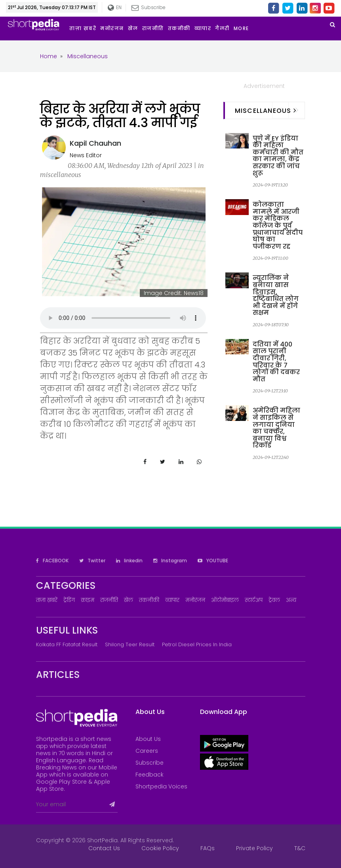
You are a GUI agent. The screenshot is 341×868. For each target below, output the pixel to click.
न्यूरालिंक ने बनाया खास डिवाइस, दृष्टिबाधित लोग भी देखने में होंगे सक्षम (276, 295)
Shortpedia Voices (161, 786)
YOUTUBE (213, 561)
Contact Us (104, 848)
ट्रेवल (274, 600)
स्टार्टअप (254, 600)
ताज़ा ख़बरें (47, 600)
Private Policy (254, 848)
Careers (147, 751)
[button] (243, 29)
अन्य (291, 600)
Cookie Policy (160, 848)
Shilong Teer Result (130, 644)
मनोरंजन (195, 600)
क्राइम (88, 600)
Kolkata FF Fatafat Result (67, 644)
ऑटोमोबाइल (225, 600)
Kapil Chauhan (95, 143)
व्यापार (172, 600)
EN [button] (115, 8)
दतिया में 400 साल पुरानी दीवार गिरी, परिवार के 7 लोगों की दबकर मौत (276, 362)
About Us (148, 739)
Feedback (150, 775)
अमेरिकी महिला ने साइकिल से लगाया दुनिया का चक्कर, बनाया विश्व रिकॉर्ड (276, 428)
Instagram (170, 561)
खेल (129, 600)
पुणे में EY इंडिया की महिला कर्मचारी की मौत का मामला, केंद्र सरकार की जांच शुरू (278, 156)
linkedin (129, 561)
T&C (300, 848)
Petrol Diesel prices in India (197, 644)
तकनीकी (149, 600)
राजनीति (109, 600)
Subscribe (149, 7)
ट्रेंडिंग (69, 600)
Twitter (92, 561)
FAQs (208, 848)
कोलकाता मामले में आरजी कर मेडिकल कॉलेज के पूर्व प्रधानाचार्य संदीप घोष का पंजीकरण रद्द (278, 226)
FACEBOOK (52, 561)
